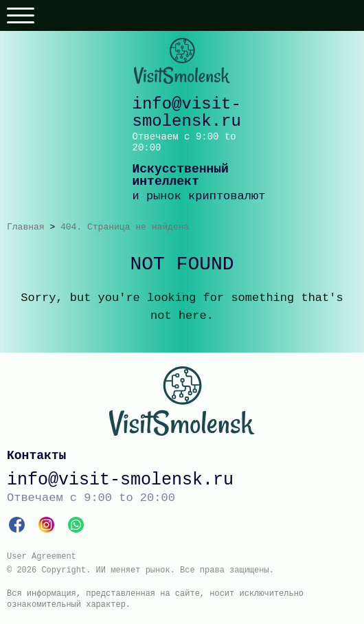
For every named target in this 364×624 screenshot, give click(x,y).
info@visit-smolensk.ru (187, 113)
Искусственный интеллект (181, 175)
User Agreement (42, 557)
